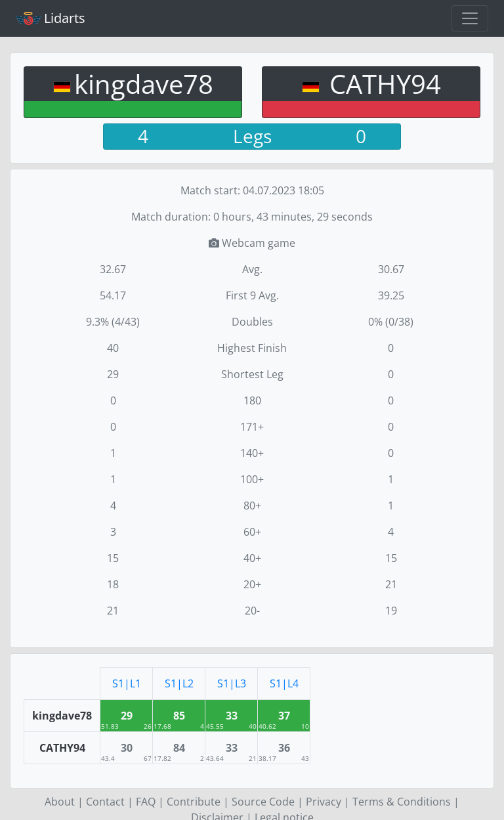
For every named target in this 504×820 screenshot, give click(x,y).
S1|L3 (232, 683)
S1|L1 (127, 683)
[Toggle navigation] (470, 18)
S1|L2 (179, 683)
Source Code (263, 802)
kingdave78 (144, 84)
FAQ (146, 802)
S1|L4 (284, 683)
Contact (105, 802)
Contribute (194, 802)
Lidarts (51, 18)
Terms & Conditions (402, 802)
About (60, 802)
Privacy (324, 802)
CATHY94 (382, 84)
